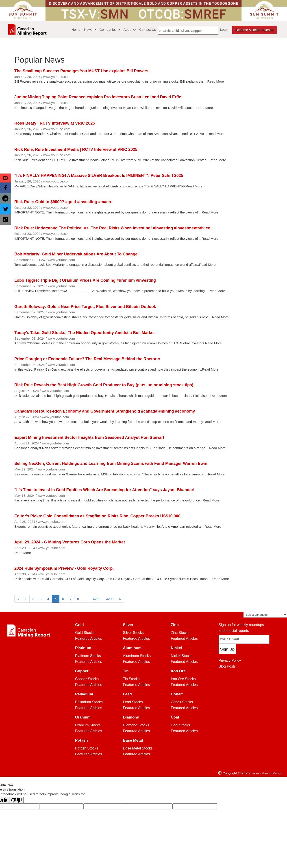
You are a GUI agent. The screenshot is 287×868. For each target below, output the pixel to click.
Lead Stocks (133, 702)
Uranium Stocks (88, 725)
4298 (97, 599)
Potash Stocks (87, 748)
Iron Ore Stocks (183, 679)
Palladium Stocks (89, 702)
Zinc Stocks (180, 633)
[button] (5, 178)
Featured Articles (89, 638)
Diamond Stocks (136, 725)
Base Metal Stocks (138, 748)
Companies (110, 30)
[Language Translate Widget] (265, 615)
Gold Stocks (85, 633)
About (130, 30)
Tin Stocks (131, 679)
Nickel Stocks (182, 656)
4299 (110, 599)
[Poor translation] (16, 800)
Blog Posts (227, 666)
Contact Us (148, 30)
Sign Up (227, 649)
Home (76, 30)
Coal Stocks (180, 725)
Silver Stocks (133, 633)
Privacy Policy (230, 660)
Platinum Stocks (88, 656)
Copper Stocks (87, 679)
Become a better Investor (255, 30)
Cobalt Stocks (182, 702)
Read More (215, 81)
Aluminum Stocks (137, 656)
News (90, 30)
